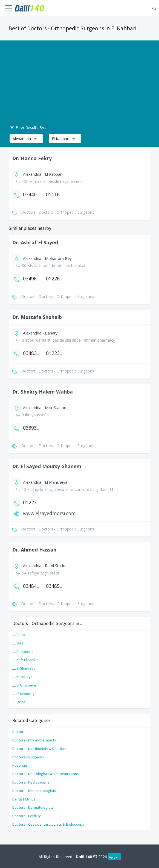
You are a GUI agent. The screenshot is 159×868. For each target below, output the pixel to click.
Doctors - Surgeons (28, 757)
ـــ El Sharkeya (24, 668)
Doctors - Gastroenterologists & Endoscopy (48, 824)
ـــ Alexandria (23, 652)
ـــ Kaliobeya (22, 677)
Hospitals (20, 765)
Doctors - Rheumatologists (34, 791)
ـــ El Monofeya (24, 694)
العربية (114, 857)
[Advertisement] (79, 79)
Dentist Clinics (24, 799)
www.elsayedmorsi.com (49, 513)
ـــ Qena (19, 702)
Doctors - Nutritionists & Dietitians (40, 749)
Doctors (19, 732)
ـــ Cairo (19, 635)
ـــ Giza (18, 643)
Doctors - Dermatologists (33, 807)
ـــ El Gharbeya (24, 685)
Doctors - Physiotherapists (34, 740)
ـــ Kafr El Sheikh (25, 660)
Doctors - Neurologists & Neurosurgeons (46, 774)
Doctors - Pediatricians (31, 782)
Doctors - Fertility (27, 816)
